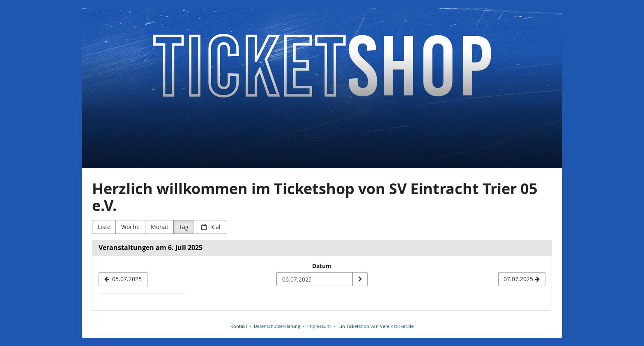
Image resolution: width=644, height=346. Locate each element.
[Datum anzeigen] (360, 279)
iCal (211, 227)
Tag (184, 227)
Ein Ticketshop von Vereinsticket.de (376, 326)
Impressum (319, 326)
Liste (104, 227)
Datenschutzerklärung (277, 326)
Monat (160, 227)
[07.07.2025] (522, 279)
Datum (322, 266)
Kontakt (239, 326)
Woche (130, 227)
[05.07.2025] (123, 279)
